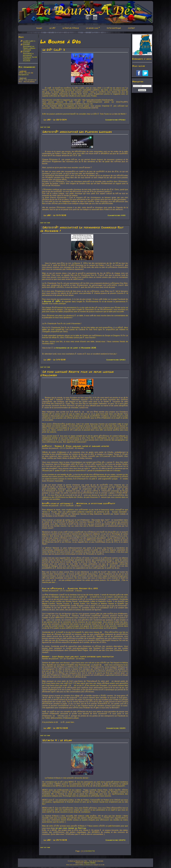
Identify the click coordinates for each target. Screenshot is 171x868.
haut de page (45, 127)
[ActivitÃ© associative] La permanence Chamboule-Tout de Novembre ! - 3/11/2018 (30, 56)
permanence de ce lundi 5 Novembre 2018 (76, 348)
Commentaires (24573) (116, 840)
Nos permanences (27, 67)
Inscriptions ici (24, 75)
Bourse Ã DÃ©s (52, 301)
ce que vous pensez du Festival (71, 828)
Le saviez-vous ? (93, 28)
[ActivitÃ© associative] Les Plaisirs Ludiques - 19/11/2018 (30, 47)
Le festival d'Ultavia (71, 28)
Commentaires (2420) (116, 360)
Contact (131, 28)
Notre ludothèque (114, 28)
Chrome (88, 865)
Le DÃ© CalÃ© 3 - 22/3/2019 (29, 42)
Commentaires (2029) (116, 728)
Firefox (81, 865)
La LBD (52, 28)
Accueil (39, 28)
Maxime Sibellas (90, 863)
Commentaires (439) (117, 215)
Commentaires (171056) (115, 120)
